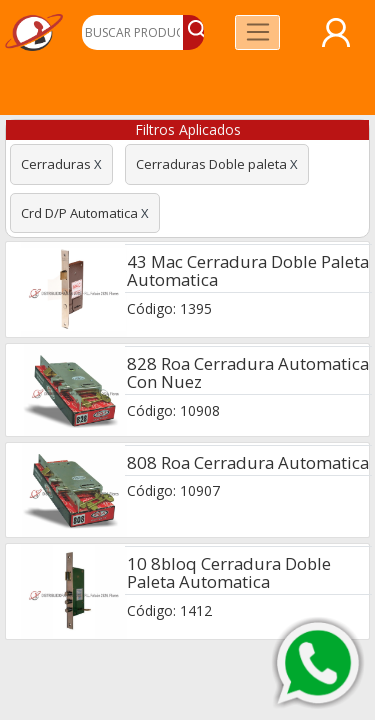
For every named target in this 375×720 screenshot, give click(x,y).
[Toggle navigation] (257, 32)
